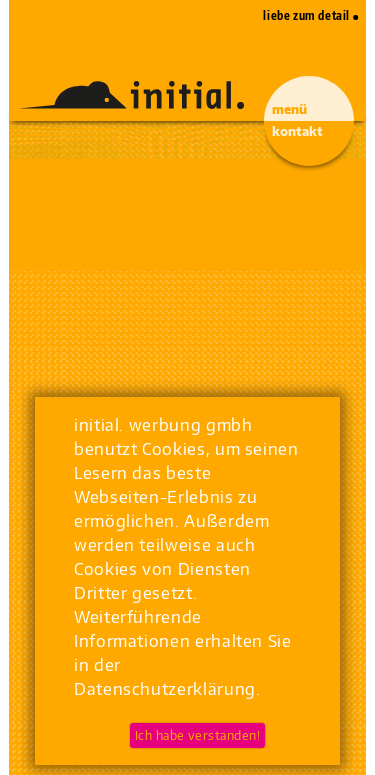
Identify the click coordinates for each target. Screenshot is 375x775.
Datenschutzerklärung (165, 689)
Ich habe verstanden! (198, 735)
